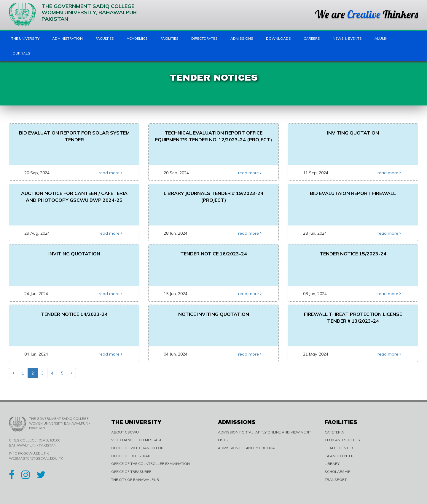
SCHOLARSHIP (338, 472)
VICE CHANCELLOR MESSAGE (137, 440)
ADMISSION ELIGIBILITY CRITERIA (246, 448)
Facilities (169, 38)
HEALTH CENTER (339, 448)
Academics (137, 38)
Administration (67, 38)
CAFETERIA (334, 432)
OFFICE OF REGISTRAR (131, 456)
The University (25, 38)
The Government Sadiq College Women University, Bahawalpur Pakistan (73, 15)
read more (110, 173)
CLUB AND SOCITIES (342, 440)
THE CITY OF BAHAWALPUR (135, 480)
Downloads (278, 38)
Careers (312, 38)
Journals (21, 53)
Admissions (242, 38)
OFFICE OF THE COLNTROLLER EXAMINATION (150, 464)
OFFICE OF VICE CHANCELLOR (137, 448)
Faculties (105, 38)
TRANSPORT (336, 480)
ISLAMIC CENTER (339, 456)
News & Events (347, 38)
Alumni (381, 38)
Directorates (204, 38)
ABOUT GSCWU (125, 432)
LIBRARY (332, 464)
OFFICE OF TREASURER (131, 472)
